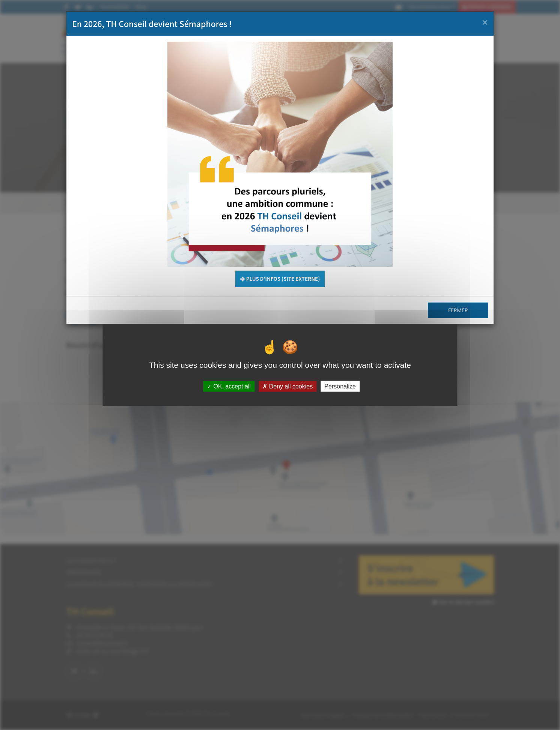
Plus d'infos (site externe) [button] (280, 279)
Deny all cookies (288, 386)
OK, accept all (229, 386)
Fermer (458, 310)
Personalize (340, 386)
